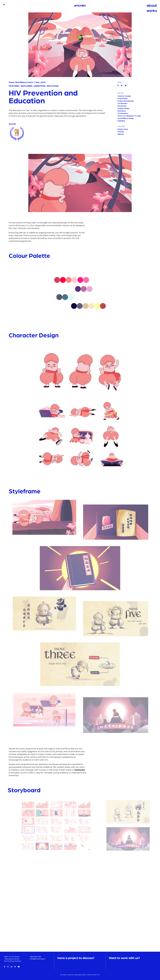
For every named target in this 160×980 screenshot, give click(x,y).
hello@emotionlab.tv (38, 959)
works (152, 10)
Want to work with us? (124, 958)
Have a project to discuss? (76, 958)
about (152, 5)
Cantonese (80, 771)
